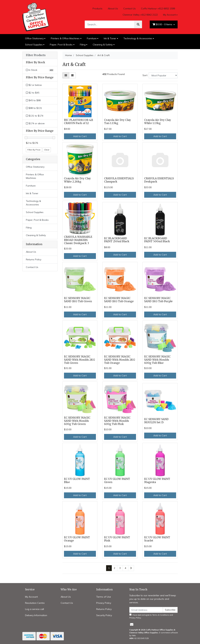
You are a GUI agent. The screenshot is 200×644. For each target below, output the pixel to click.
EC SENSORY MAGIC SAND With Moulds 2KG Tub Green (79, 360)
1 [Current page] (109, 568)
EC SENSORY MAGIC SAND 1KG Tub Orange (119, 300)
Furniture (92, 38)
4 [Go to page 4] (125, 568)
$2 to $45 (33, 93)
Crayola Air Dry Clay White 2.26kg (77, 180)
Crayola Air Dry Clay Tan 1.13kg (117, 122)
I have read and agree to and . (151, 616)
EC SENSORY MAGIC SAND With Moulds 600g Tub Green (77, 421)
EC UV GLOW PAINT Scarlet (157, 539)
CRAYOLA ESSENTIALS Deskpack (159, 180)
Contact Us (129, 9)
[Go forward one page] (131, 568)
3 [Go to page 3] (120, 568)
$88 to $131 (34, 108)
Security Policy (104, 615)
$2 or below (34, 85)
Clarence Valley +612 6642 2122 (140, 15)
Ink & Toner (110, 38)
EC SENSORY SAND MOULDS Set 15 (156, 421)
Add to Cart (80, 136)
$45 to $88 (33, 100)
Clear (47, 150)
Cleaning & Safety (103, 45)
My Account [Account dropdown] (169, 15)
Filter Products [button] (36, 55)
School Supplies (34, 45)
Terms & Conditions (161, 615)
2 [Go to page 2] (114, 568)
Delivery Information (36, 615)
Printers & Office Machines (65, 38)
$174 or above (35, 123)
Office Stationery (34, 38)
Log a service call (35, 609)
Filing (83, 45)
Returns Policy (34, 259)
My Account (31, 597)
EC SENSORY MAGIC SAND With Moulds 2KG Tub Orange (120, 360)
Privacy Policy (104, 603)
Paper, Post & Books (61, 45)
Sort (145, 75)
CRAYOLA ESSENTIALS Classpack (119, 180)
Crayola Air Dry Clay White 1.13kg (158, 122)
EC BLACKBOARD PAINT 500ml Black (157, 240)
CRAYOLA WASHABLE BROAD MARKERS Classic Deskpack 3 (78, 240)
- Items (163, 24)
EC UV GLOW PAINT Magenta (157, 481)
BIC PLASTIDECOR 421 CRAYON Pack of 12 (79, 122)
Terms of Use (104, 597)
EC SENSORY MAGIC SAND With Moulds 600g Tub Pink (117, 421)
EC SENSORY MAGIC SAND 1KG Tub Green (78, 300)
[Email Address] (146, 610)
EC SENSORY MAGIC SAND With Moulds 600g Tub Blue (157, 360)
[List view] (72, 75)
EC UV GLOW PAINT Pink (117, 539)
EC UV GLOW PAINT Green (117, 481)
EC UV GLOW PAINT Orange (77, 539)
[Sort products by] (163, 75)
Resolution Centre (35, 603)
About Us (113, 9)
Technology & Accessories (138, 38)
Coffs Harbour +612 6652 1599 (158, 9)
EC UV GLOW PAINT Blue (77, 481)
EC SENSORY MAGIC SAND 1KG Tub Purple (158, 300)
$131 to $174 (35, 116)
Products (97, 9)
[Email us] (132, 624)
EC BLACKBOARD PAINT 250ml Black (117, 240)
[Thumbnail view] (66, 75)
